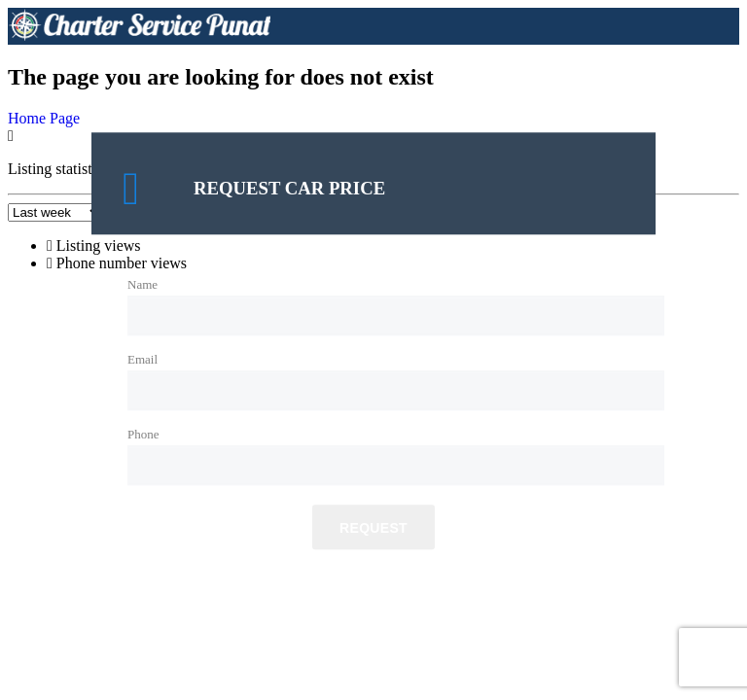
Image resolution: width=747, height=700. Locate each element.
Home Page (44, 118)
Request (373, 529)
